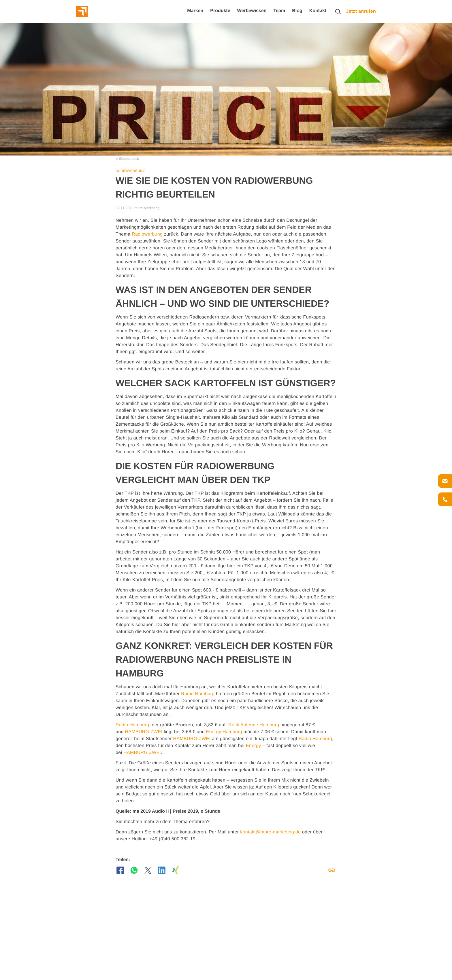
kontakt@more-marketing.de (270, 832)
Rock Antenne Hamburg (254, 725)
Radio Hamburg (198, 694)
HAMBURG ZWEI (144, 732)
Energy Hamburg (224, 732)
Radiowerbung (147, 234)
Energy (254, 746)
